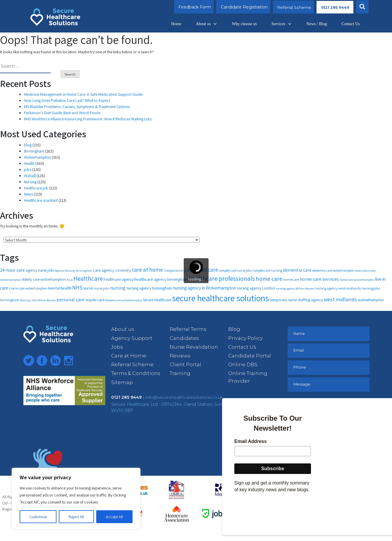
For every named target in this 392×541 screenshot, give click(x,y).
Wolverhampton (37, 157)
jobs (28, 170)
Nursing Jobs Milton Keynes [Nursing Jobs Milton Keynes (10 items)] (38, 300)
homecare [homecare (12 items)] (291, 279)
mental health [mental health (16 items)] (60, 288)
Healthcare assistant (41, 200)
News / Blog (317, 24)
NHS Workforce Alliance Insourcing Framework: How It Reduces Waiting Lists (88, 119)
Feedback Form (190, 7)
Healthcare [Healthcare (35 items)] (88, 278)
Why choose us (244, 24)
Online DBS (243, 364)
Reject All (76, 517)
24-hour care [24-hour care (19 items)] (12, 270)
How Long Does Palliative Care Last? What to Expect (67, 100)
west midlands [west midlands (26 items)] (340, 299)
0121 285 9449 (333, 7)
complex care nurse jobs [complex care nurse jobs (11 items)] (235, 270)
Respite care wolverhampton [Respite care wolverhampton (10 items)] (124, 300)
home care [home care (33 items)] (269, 279)
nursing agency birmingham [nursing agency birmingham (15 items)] (149, 288)
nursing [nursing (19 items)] (118, 288)
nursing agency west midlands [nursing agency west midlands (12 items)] (338, 288)
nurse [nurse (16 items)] (88, 288)
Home (176, 24)
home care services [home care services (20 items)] (319, 279)
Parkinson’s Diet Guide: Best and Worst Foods (62, 113)
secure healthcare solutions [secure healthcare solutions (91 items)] (220, 298)
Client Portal (185, 364)
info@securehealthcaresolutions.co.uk (184, 397)
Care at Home (129, 356)
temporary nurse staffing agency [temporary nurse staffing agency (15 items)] (296, 300)
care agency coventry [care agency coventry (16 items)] (112, 270)
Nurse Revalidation (194, 347)
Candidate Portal (250, 356)
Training (180, 373)
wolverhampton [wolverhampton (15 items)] (371, 300)
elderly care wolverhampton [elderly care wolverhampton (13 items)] (44, 279)
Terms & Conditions (136, 373)
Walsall (30, 176)
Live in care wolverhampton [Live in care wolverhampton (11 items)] (28, 288)
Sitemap (122, 382)
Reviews (180, 356)
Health (29, 163)
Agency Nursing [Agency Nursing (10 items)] (65, 270)
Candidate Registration (240, 7)
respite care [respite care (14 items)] (95, 300)
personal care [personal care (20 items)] (71, 299)
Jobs (117, 347)
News (29, 194)
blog (28, 145)
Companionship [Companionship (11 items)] (175, 270)
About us (206, 24)
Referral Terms (188, 329)
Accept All (114, 517)
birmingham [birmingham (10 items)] (84, 270)
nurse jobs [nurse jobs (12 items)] (102, 288)
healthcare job (36, 188)
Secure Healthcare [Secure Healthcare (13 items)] (157, 300)
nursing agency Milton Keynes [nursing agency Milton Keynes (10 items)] (295, 288)
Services (282, 24)
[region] (76, 499)
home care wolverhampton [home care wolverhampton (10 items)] (357, 280)
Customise (38, 517)
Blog (234, 329)
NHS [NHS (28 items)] (77, 287)
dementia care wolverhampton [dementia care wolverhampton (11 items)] (333, 270)
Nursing (30, 182)
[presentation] (331, 412)
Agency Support (132, 338)
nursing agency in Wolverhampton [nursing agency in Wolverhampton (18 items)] (204, 288)
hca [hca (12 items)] (70, 279)
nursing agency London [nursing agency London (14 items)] (256, 288)
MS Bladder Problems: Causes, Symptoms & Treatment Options (77, 107)
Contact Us (351, 24)
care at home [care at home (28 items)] (147, 270)
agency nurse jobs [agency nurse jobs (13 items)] (40, 270)
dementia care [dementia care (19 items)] (297, 270)
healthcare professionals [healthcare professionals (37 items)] (222, 278)
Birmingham (34, 151)
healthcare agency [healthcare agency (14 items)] (118, 279)
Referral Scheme (290, 7)
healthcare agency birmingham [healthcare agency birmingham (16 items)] (161, 279)
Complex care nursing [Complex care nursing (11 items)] (267, 270)
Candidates (184, 338)
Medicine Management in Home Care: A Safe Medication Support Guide (83, 94)
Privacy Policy (245, 338)
